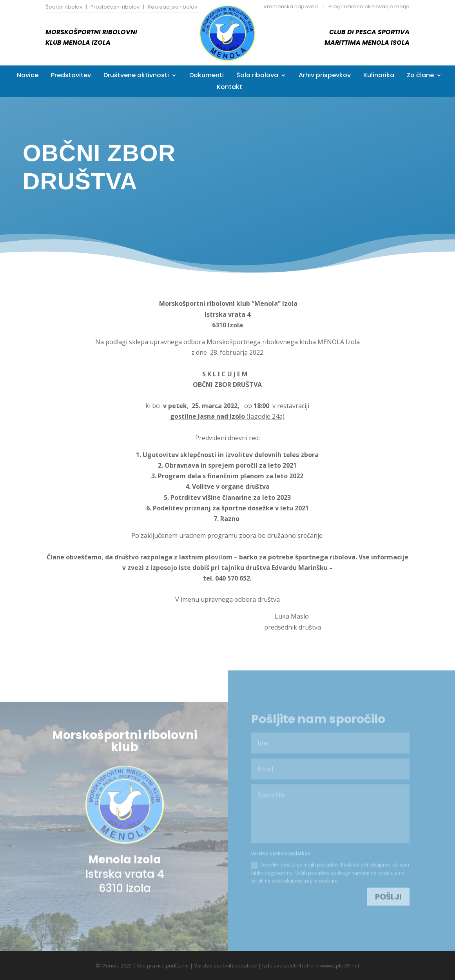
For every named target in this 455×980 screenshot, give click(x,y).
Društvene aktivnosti (136, 76)
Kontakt (229, 88)
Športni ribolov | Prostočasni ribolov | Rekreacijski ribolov (121, 7)
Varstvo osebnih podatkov (226, 965)
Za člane (420, 76)
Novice (28, 76)
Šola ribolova (257, 76)
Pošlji (388, 889)
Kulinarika (379, 76)
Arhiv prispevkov (325, 76)
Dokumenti (207, 76)
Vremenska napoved (291, 6)
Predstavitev (71, 76)
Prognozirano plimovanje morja (369, 6)
